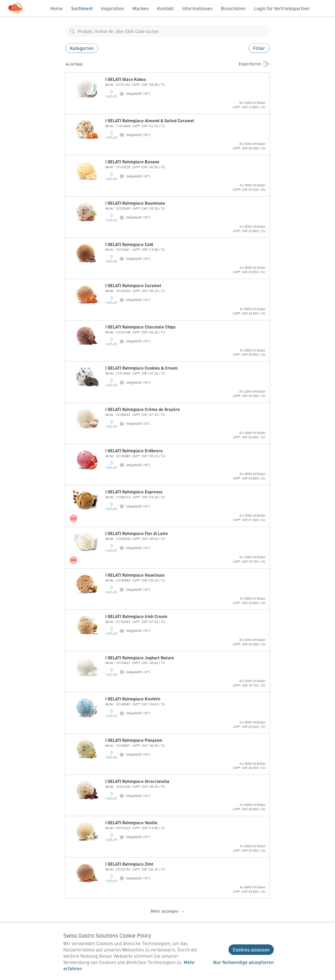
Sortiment (82, 8)
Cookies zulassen (251, 950)
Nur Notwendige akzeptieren (243, 962)
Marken (141, 8)
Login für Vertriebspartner (282, 8)
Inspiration (113, 8)
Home (57, 8)
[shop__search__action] (72, 31)
